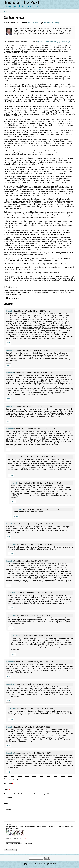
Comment (8, 810)
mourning (56, 23)
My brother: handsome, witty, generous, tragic (54, 42)
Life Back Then (33, 23)
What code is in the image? (16, 839)
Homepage (8, 798)
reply (8, 343)
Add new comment (12, 298)
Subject (7, 804)
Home (5, 11)
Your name (8, 784)
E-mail (7, 790)
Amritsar (47, 23)
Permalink (10, 311)
